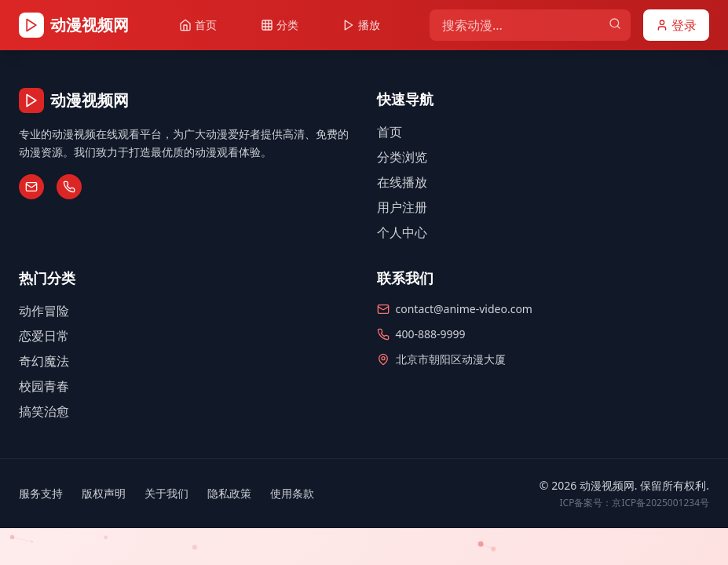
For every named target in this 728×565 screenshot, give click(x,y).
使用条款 (292, 493)
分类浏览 (402, 157)
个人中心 (402, 232)
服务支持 (41, 493)
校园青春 (44, 386)
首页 (390, 132)
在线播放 (402, 182)
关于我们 (166, 493)
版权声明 (104, 493)
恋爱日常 (44, 336)
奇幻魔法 (44, 361)
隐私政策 (229, 493)
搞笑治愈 (44, 411)
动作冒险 (44, 311)
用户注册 (402, 207)
